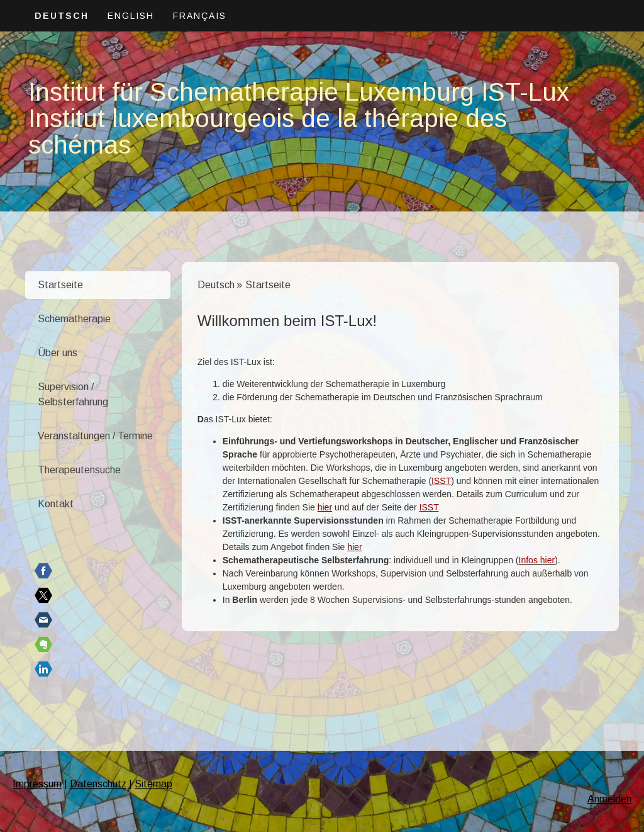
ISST (441, 481)
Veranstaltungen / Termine (95, 436)
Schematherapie (74, 319)
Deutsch (62, 16)
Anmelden (609, 799)
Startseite (60, 285)
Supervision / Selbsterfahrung (73, 394)
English (131, 16)
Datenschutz (98, 784)
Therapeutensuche (79, 470)
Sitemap (153, 784)
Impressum (37, 784)
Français (200, 16)
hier (325, 507)
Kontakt (56, 504)
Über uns (58, 353)
